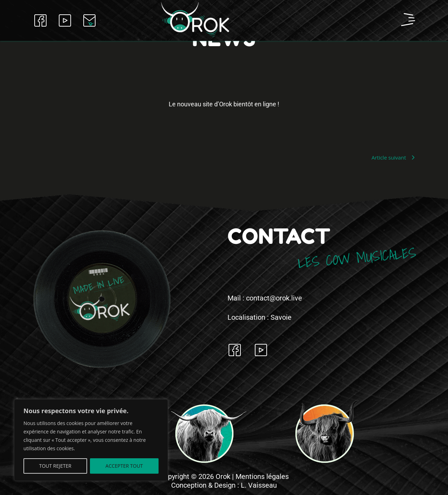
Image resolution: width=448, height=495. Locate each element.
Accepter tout (124, 466)
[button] (357, 20)
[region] (91, 440)
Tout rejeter (55, 466)
